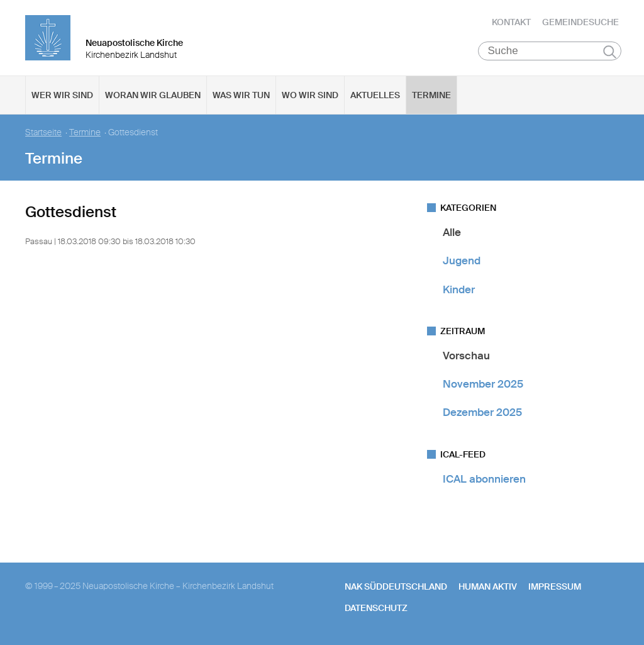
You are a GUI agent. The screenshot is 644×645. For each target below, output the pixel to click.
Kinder (459, 289)
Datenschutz (376, 608)
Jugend (462, 261)
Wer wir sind (62, 95)
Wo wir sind (310, 95)
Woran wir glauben (153, 95)
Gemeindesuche (580, 22)
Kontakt (511, 22)
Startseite (43, 132)
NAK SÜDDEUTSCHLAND (396, 586)
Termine (431, 95)
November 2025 (483, 384)
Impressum (555, 586)
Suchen (610, 52)
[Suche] (550, 51)
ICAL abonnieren (484, 479)
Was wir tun (241, 95)
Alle (452, 232)
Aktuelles (375, 95)
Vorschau (466, 356)
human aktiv (488, 586)
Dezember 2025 (482, 412)
